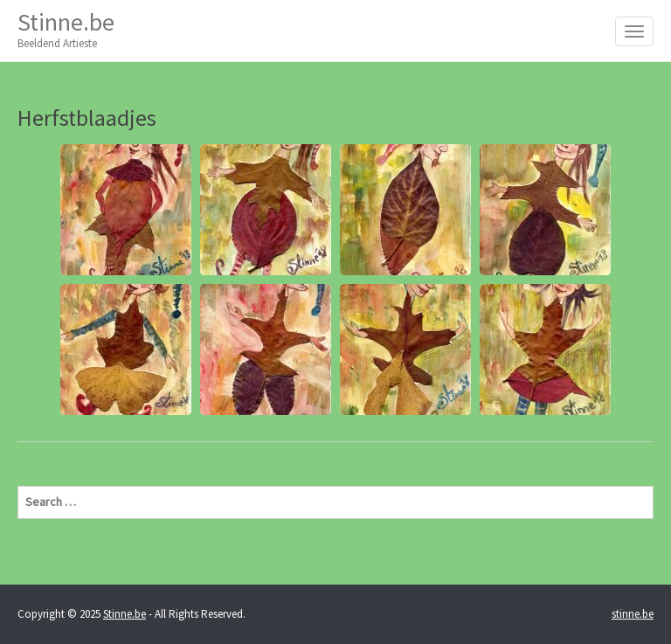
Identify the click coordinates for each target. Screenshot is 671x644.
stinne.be (633, 614)
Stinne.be (66, 29)
